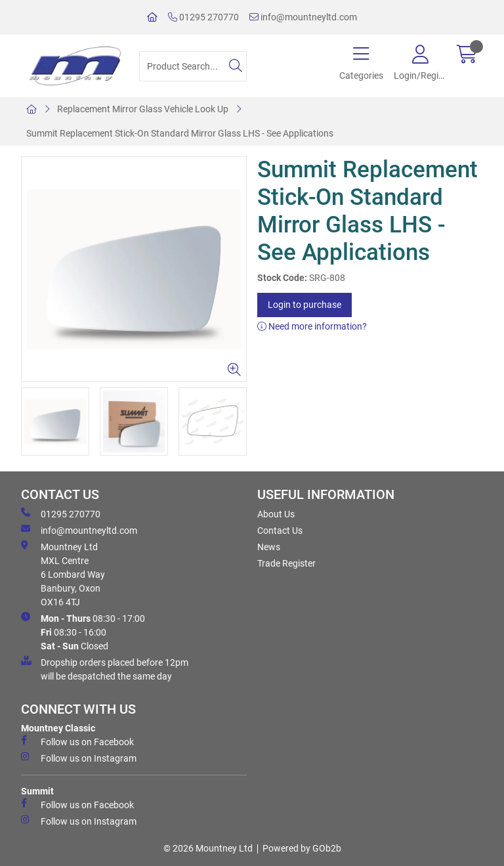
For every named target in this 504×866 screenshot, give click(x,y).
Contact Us (280, 530)
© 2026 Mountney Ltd (208, 848)
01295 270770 (203, 17)
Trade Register (286, 563)
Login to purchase (304, 305)
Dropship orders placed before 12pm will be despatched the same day (105, 669)
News (269, 547)
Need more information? (312, 326)
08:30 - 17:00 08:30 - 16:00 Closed (83, 632)
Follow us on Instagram (79, 758)
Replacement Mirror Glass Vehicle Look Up (143, 109)
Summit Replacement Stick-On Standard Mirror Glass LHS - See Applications (180, 133)
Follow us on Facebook (77, 741)
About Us (276, 514)
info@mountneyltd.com (303, 17)
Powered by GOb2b (302, 848)
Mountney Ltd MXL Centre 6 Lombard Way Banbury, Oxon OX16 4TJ (63, 574)
